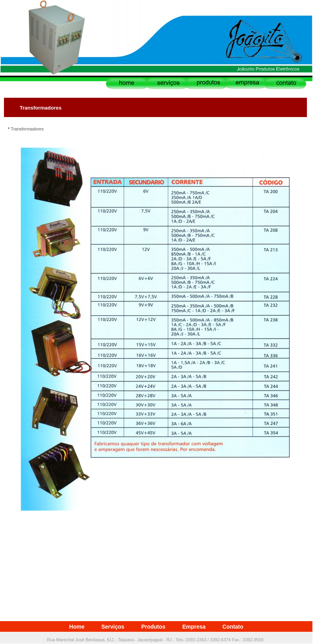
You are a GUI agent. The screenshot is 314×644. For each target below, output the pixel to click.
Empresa (194, 627)
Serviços (113, 627)
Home (77, 627)
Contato (233, 627)
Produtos (153, 627)
